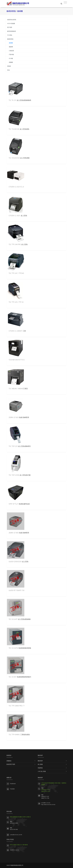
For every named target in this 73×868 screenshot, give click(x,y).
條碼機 (20, 11)
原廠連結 (9, 761)
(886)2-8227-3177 (46, 790)
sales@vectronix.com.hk (16, 835)
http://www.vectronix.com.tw (48, 805)
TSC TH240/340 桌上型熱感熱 (19, 129)
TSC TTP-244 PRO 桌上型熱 (18, 244)
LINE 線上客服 (42, 771)
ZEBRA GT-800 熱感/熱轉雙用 (19, 533)
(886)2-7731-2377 (46, 791)
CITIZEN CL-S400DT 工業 (17, 331)
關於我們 (40, 761)
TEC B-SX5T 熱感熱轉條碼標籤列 (20, 677)
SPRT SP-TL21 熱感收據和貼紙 (19, 504)
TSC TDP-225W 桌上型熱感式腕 (20, 475)
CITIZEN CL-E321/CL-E (16, 187)
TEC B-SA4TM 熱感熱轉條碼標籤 (20, 648)
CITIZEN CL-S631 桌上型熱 (18, 216)
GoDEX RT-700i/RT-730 (17, 590)
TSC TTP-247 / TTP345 (16, 273)
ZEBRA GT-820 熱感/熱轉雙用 (19, 417)
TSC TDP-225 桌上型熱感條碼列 (20, 446)
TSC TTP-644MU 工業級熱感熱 (19, 735)
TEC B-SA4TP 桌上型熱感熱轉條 (20, 619)
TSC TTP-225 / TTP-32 (16, 302)
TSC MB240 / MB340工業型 (18, 389)
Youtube (12, 789)
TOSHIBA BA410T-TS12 (17, 360)
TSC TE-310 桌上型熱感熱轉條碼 (20, 100)
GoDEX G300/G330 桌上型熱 (19, 562)
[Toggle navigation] (65, 2)
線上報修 (40, 764)
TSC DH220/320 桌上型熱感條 (19, 158)
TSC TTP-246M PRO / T (17, 706)
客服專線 (40, 768)
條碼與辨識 (11, 11)
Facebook (13, 784)
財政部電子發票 (11, 764)
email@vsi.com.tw (46, 803)
